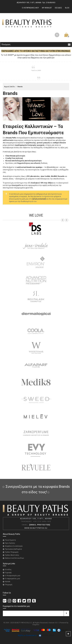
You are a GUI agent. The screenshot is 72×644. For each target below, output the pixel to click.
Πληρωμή (9, 585)
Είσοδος (8, 570)
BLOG (67, 8)
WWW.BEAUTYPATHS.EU (36, 528)
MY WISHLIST (47, 8)
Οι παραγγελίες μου (13, 579)
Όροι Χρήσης (10, 543)
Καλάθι (8, 582)
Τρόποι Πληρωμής (12, 552)
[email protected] (39, 199)
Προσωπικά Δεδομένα (13, 549)
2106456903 (51, 3)
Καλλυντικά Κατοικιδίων (15, 558)
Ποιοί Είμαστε (10, 540)
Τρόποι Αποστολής (12, 555)
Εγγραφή (8, 573)
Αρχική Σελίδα (9, 87)
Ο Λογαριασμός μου (13, 576)
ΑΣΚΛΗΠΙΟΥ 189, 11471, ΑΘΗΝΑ (29, 3)
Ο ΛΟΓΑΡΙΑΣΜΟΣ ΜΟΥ (30, 8)
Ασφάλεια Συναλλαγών (14, 546)
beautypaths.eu (18, 185)
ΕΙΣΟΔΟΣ (58, 8)
